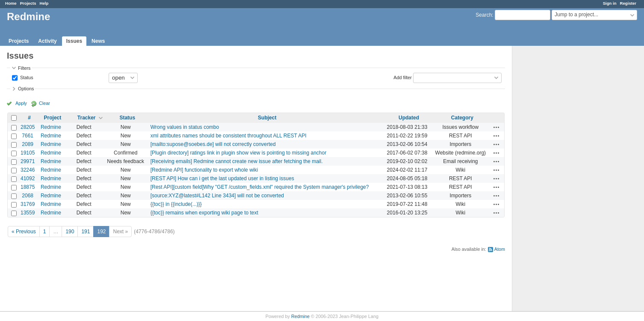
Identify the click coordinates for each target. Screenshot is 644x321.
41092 (28, 178)
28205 (28, 127)
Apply (21, 103)
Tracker (87, 118)
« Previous (24, 232)
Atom (500, 249)
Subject (267, 118)
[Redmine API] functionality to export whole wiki (204, 170)
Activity (47, 41)
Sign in (610, 3)
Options (26, 89)
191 (86, 232)
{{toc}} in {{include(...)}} (176, 204)
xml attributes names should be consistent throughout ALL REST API (229, 136)
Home (11, 3)
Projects (28, 3)
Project (53, 118)
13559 (28, 213)
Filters (24, 68)
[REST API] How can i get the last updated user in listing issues (222, 178)
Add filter (403, 77)
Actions (496, 127)
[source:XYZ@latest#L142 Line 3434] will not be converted (217, 196)
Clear (44, 103)
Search (484, 15)
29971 (28, 161)
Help (44, 3)
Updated (409, 118)
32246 (28, 170)
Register (628, 3)
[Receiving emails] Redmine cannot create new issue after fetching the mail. (237, 161)
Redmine (51, 127)
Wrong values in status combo (185, 127)
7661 (28, 136)
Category (462, 118)
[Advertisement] (555, 180)
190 (70, 232)
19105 (28, 153)
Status (26, 77)
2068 (28, 196)
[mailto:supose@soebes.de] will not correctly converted (213, 144)
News (98, 41)
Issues (74, 41)
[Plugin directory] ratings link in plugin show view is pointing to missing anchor (239, 153)
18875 (28, 187)
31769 (28, 204)
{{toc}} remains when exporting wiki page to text (204, 213)
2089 (28, 144)
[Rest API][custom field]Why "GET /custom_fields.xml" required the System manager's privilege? (260, 187)
